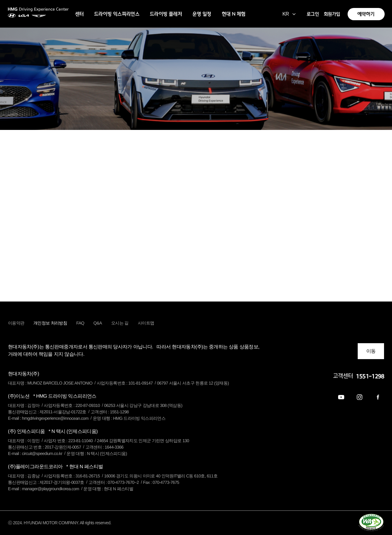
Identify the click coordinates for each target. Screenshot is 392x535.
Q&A (98, 323)
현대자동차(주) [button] (24, 374)
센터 (79, 14)
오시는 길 (120, 323)
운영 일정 (202, 14)
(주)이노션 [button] (52, 396)
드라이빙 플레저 (166, 14)
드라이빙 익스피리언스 (117, 14)
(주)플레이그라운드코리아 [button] (55, 467)
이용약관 (16, 323)
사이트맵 (146, 323)
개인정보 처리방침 (50, 323)
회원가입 (332, 14)
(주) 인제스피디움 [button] (53, 431)
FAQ (80, 323)
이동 (371, 351)
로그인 (313, 14)
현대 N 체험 (234, 14)
